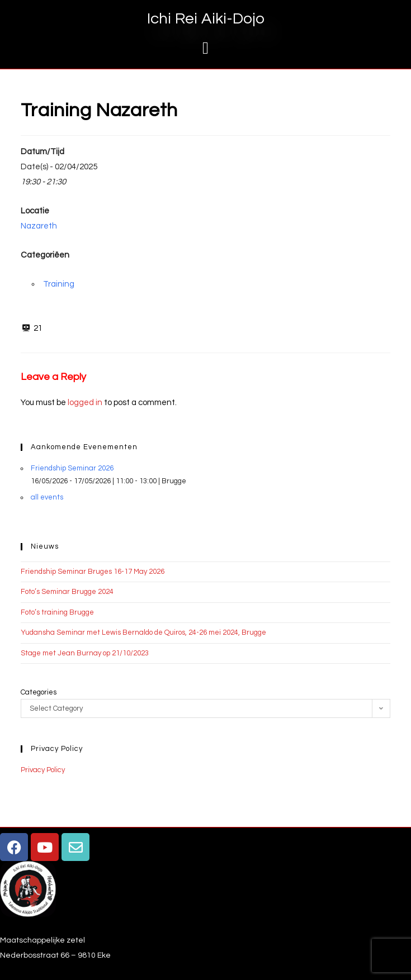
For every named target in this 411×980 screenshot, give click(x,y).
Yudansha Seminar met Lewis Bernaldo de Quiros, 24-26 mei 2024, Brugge (143, 632)
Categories (39, 692)
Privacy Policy (43, 770)
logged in (85, 403)
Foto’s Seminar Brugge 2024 (67, 592)
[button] (206, 48)
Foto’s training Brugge (57, 612)
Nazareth (39, 226)
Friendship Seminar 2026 (72, 468)
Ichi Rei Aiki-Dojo (206, 19)
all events (47, 497)
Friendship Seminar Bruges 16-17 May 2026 (93, 572)
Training (59, 284)
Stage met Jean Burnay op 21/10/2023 (85, 653)
